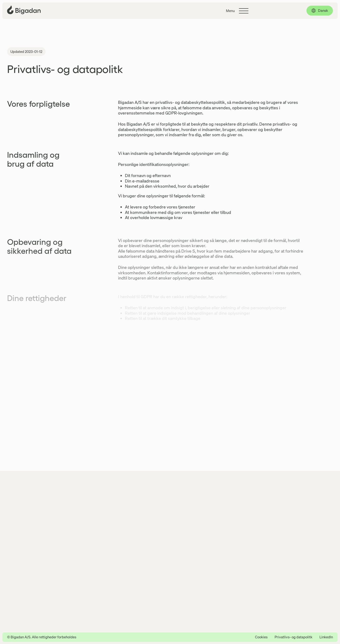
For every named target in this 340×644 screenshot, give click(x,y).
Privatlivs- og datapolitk (293, 637)
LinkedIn (326, 637)
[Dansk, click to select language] (320, 11)
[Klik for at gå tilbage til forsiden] (24, 10)
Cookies (261, 637)
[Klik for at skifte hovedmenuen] (237, 11)
